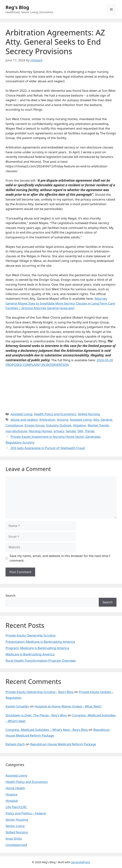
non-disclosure (16, 431)
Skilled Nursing (89, 414)
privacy (59, 431)
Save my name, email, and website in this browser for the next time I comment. (60, 558)
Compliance (14, 425)
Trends (90, 431)
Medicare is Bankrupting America (30, 654)
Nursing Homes (41, 431)
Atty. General (103, 420)
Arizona (63, 420)
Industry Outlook (59, 425)
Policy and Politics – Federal (26, 813)
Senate (71, 431)
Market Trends (98, 425)
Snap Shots (14, 838)
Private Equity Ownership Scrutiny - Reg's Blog (39, 692)
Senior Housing (17, 820)
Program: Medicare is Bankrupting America (37, 648)
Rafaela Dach (15, 744)
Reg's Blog (17, 7)
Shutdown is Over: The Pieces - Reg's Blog (36, 715)
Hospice (11, 794)
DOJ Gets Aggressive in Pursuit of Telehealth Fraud (48, 448)
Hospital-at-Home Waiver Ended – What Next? (68, 706)
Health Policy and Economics (55, 414)
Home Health (15, 788)
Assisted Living (21, 414)
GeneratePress (81, 862)
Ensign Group (35, 425)
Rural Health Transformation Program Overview (41, 660)
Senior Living (15, 826)
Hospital (12, 801)
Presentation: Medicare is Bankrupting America (40, 642)
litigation (80, 425)
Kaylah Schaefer (17, 706)
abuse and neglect (24, 420)
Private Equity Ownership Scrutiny (30, 635)
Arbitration (47, 420)
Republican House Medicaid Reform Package (63, 744)
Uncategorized (16, 845)
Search (11, 595)
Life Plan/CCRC (16, 807)
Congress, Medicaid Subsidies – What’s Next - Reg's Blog (47, 730)
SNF (80, 431)
